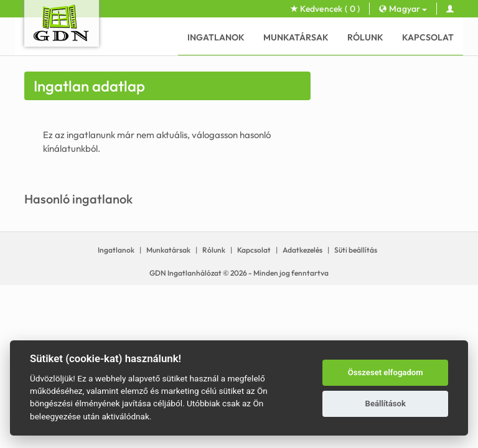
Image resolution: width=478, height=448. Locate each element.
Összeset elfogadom (386, 372)
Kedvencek (326, 9)
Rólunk (365, 37)
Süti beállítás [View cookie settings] (356, 250)
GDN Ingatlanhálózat (185, 273)
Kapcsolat (428, 37)
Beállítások (386, 404)
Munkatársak (296, 37)
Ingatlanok (216, 37)
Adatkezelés (302, 250)
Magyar (403, 9)
